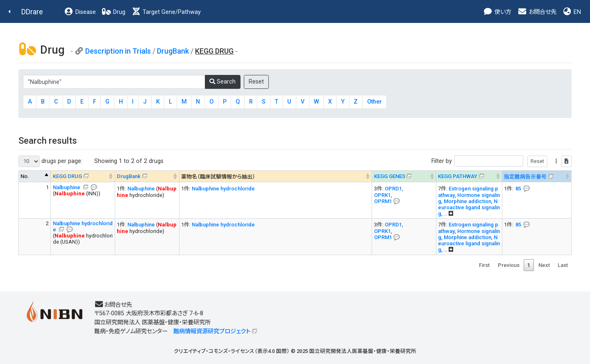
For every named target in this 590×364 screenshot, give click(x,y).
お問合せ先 (537, 12)
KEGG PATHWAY (458, 176)
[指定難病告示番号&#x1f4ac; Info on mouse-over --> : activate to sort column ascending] (537, 176)
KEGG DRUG (67, 176)
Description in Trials (118, 51)
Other (374, 102)
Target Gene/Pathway (166, 12)
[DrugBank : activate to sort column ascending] (147, 176)
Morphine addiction (467, 201)
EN (572, 12)
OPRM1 (383, 201)
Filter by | (501, 161)
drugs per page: (50, 161)
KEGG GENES (390, 176)
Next (544, 265)
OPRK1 (382, 195)
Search (222, 82)
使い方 (497, 12)
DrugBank (173, 51)
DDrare (32, 12)
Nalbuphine (67, 187)
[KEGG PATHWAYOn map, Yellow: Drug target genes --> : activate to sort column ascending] (469, 176)
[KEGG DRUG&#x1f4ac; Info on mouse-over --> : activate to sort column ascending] (83, 176)
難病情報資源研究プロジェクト (212, 331)
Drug (113, 12)
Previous (509, 265)
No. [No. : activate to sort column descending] (25, 176)
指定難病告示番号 (525, 177)
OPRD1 (393, 189)
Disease (80, 12)
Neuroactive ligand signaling (469, 207)
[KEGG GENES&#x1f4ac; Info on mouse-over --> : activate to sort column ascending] (404, 176)
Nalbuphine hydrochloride (223, 189)
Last (563, 265)
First (484, 265)
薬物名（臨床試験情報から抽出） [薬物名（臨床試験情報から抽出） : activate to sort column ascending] (218, 177)
